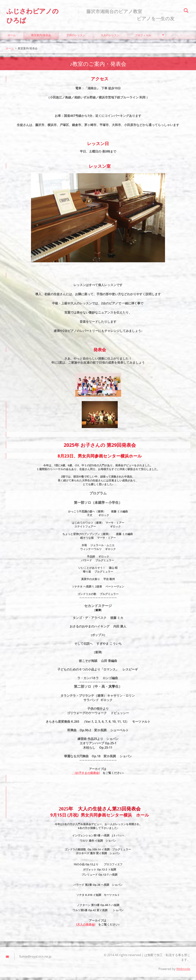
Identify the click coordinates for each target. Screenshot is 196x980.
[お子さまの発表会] (86, 776)
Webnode (183, 972)
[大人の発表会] (86, 927)
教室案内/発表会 (41, 38)
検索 (186, 11)
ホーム (12, 38)
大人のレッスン (110, 38)
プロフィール (143, 38)
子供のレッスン (76, 38)
